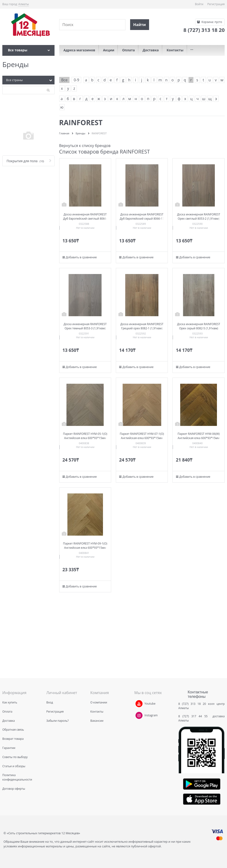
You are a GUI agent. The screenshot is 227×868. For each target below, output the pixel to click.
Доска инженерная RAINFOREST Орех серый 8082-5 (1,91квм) (199, 326)
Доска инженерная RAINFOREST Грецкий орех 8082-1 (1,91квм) (142, 326)
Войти (199, 4)
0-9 (76, 80)
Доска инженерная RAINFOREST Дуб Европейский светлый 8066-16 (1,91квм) (85, 219)
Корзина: (211, 22)
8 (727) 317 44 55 (194, 716)
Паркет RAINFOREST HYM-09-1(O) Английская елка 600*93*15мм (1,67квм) (85, 548)
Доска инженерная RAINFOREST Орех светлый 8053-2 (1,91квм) (199, 216)
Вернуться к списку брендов (85, 146)
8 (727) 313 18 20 (192, 704)
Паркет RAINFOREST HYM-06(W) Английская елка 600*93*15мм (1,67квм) (199, 438)
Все (64, 80)
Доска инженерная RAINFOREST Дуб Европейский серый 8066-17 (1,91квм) (142, 219)
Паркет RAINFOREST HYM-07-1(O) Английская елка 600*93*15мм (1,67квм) (142, 438)
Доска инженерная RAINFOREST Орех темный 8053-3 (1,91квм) (85, 326)
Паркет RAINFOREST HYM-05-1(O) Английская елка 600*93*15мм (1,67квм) (85, 438)
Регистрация (216, 4)
